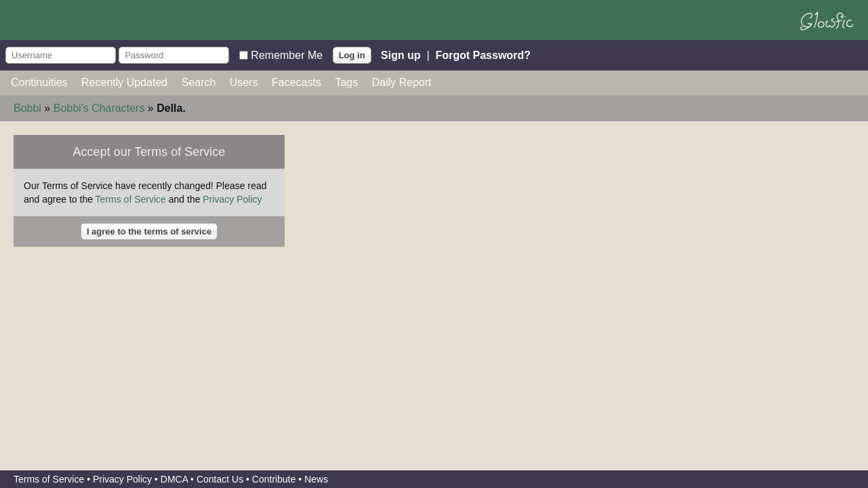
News (316, 479)
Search (199, 82)
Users (244, 82)
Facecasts (296, 82)
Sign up (401, 55)
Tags (346, 82)
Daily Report (402, 82)
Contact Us (220, 479)
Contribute (274, 479)
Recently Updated (124, 82)
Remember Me (287, 55)
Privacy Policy (232, 199)
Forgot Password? (483, 55)
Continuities (39, 82)
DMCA (174, 479)
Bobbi (27, 108)
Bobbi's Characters (99, 108)
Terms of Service (131, 199)
